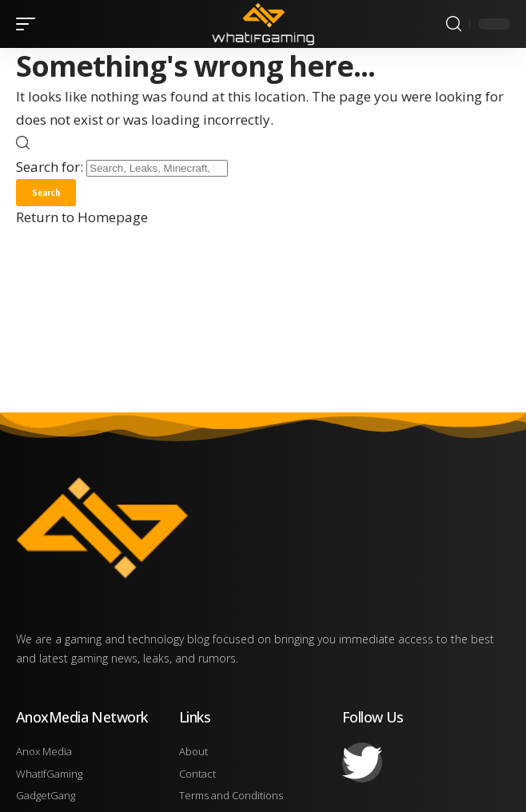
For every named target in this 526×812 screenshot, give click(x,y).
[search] (454, 24)
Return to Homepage (82, 217)
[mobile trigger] (30, 24)
